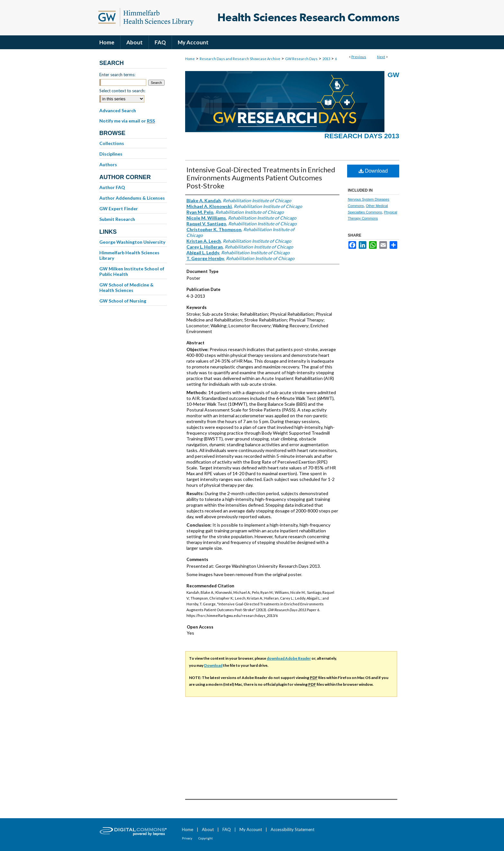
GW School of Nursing (123, 301)
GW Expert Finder (119, 208)
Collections (112, 143)
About (208, 829)
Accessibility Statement (292, 829)
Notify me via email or (127, 121)
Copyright (206, 838)
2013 (326, 59)
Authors (108, 164)
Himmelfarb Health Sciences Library (129, 255)
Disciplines (111, 154)
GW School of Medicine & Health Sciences (126, 287)
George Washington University (132, 242)
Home (190, 59)
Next (381, 57)
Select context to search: (122, 91)
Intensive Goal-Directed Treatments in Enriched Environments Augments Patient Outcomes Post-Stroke (261, 178)
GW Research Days (301, 59)
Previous (359, 57)
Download (373, 171)
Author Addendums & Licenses (132, 198)
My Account (251, 829)
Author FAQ (112, 187)
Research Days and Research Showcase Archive (240, 59)
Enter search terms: (117, 75)
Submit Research (117, 219)
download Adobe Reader (289, 658)
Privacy (187, 838)
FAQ (227, 829)
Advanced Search (118, 110)
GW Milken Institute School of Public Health (132, 271)
